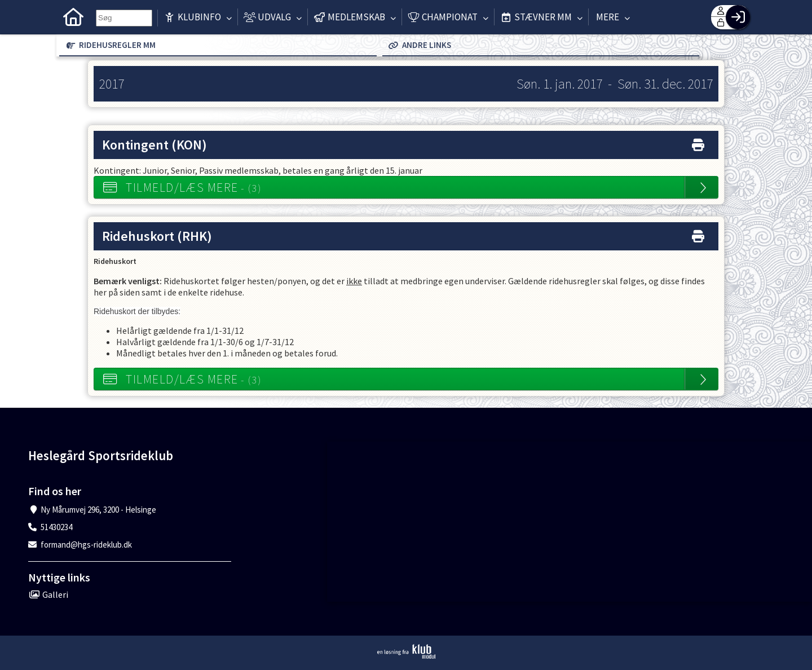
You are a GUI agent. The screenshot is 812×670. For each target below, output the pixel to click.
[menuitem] (73, 17)
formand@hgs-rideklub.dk (86, 545)
